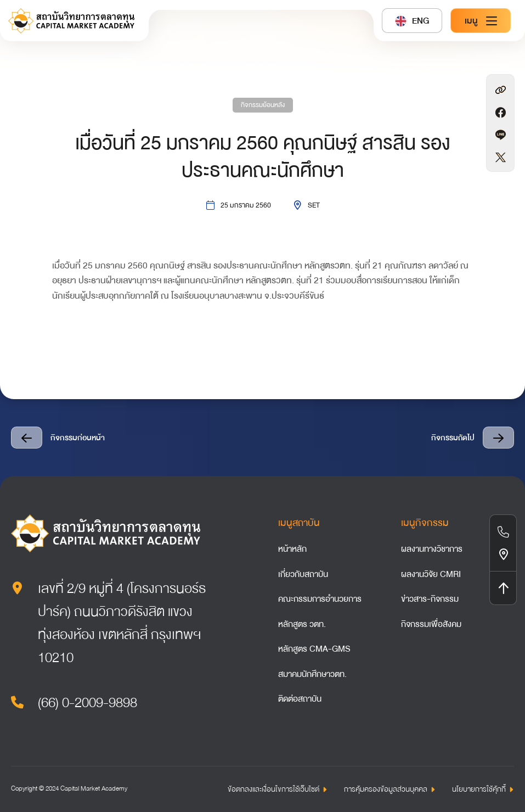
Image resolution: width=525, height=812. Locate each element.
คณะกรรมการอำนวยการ (320, 599)
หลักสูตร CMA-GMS (314, 649)
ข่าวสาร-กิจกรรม (430, 599)
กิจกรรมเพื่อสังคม (431, 624)
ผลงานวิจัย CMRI (431, 574)
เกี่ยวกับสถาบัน (303, 574)
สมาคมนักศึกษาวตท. (312, 674)
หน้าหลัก (292, 549)
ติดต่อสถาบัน (300, 699)
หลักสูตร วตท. (302, 624)
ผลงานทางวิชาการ (432, 549)
